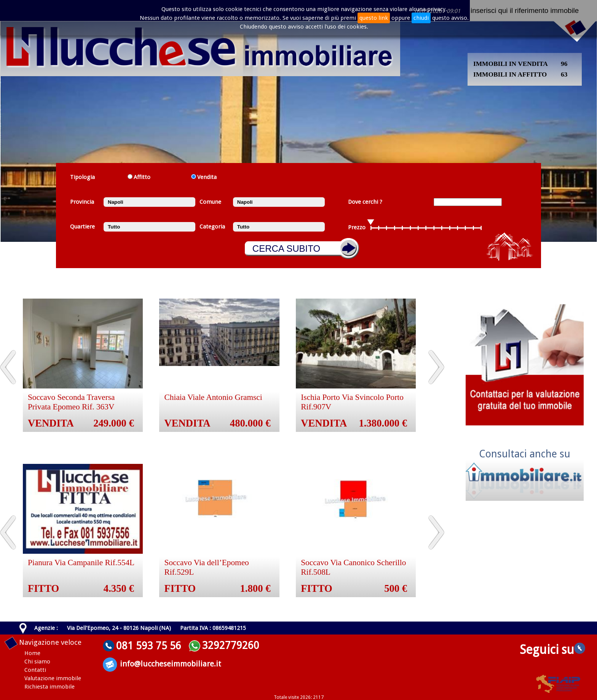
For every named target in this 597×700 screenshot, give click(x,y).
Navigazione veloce (50, 642)
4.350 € (119, 588)
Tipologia (82, 177)
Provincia (82, 202)
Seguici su (552, 650)
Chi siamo (37, 662)
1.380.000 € (383, 423)
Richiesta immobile (49, 687)
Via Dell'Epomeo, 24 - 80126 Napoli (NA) (119, 628)
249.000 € (114, 423)
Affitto (142, 177)
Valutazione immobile (53, 678)
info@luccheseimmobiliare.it (171, 664)
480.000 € (250, 423)
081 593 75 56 (149, 646)
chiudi (421, 18)
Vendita (207, 177)
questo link (374, 18)
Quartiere (82, 227)
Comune (210, 202)
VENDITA (51, 423)
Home (32, 653)
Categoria (212, 227)
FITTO (43, 588)
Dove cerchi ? (365, 202)
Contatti (35, 670)
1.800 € (255, 588)
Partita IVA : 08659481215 (213, 628)
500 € (396, 588)
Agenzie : (46, 628)
